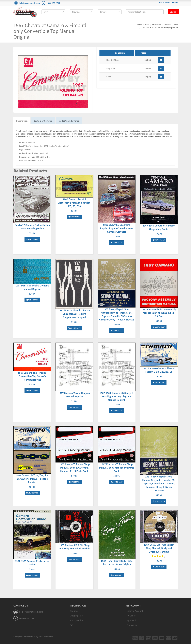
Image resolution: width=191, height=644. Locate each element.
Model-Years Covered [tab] (69, 121)
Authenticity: (25, 154)
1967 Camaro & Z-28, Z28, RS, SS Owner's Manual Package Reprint (32, 479)
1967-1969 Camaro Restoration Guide (32, 563)
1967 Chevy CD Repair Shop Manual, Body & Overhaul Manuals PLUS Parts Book (74, 468)
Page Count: (24, 150)
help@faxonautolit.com (29, 3)
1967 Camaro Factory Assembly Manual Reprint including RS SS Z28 (159, 313)
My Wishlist (132, 621)
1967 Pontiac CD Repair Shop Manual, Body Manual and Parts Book (117, 468)
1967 (147, 25)
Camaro (167, 25)
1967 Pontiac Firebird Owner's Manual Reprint (32, 287)
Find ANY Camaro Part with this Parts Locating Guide (32, 227)
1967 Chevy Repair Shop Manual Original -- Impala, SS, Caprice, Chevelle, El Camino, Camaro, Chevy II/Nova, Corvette (159, 484)
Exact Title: (24, 146)
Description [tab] (22, 121)
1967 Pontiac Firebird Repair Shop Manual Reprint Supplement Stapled (74, 314)
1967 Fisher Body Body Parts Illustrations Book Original (117, 563)
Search (173, 12)
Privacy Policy (76, 621)
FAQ (72, 625)
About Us (74, 611)
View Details (74, 217)
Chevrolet (156, 25)
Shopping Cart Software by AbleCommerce (33, 637)
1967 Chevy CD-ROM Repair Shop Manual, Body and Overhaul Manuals (159, 548)
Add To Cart (32, 240)
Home (139, 25)
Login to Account (135, 611)
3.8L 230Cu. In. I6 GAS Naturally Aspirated (160, 28)
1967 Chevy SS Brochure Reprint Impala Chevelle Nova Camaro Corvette (117, 228)
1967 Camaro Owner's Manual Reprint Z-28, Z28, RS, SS (159, 370)
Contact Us (132, 625)
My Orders (132, 616)
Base (176, 25)
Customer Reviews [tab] (43, 121)
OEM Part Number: (27, 161)
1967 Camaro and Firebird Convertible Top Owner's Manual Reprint (32, 376)
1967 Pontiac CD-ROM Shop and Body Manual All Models (74, 547)
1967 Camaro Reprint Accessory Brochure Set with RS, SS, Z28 (74, 203)
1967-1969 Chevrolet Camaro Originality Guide (159, 228)
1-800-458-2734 (53, 3)
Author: (23, 143)
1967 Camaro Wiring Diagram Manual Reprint (74, 395)
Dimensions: (25, 157)
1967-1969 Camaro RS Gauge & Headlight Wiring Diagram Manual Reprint (117, 397)
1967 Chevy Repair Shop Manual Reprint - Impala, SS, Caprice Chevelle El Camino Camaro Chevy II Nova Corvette (117, 315)
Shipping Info (76, 616)
